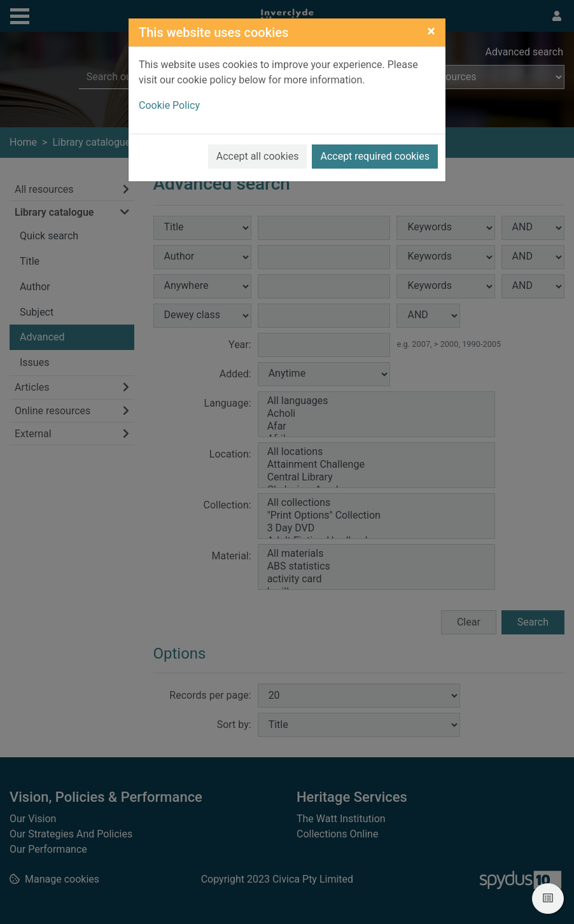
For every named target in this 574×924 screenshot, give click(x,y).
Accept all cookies (258, 156)
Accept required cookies (375, 156)
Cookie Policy (169, 105)
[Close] (431, 31)
